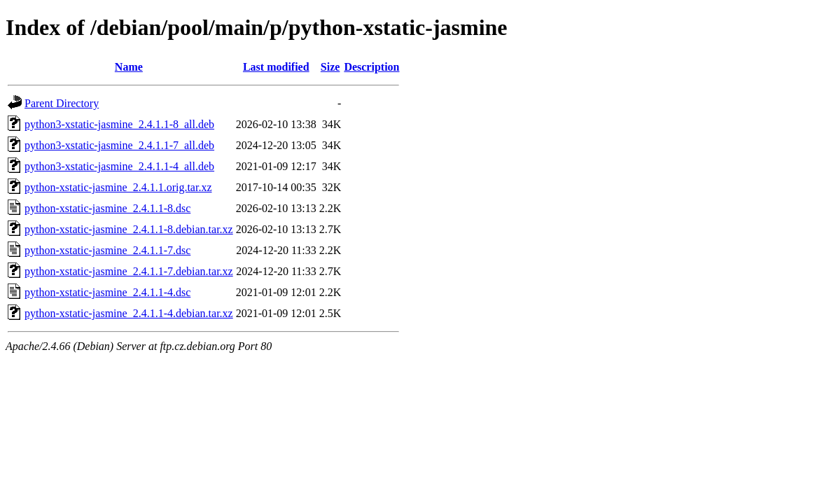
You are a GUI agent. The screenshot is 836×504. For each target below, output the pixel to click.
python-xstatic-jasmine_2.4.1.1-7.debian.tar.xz (129, 271)
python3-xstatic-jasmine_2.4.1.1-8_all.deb (119, 124)
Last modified (276, 67)
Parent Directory (62, 103)
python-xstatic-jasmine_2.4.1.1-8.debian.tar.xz (129, 229)
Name (129, 67)
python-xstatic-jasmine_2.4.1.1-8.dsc (107, 208)
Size (330, 67)
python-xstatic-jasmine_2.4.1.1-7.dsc (107, 250)
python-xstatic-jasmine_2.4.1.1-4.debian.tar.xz (129, 313)
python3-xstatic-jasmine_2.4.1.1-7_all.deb (119, 145)
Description (371, 67)
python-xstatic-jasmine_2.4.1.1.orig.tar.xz (118, 187)
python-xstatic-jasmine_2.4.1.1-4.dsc (107, 292)
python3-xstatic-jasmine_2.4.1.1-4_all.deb (119, 166)
